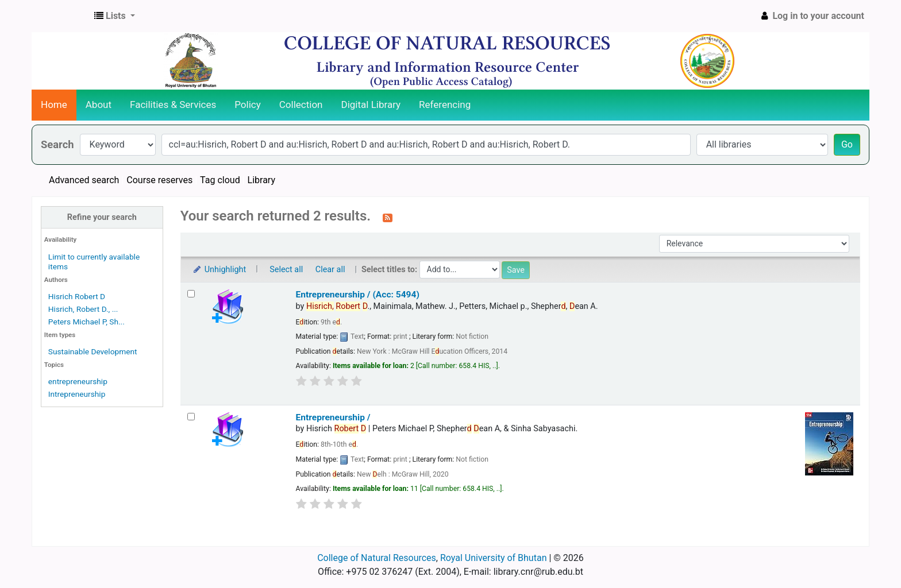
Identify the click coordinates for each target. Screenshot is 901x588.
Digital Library (371, 105)
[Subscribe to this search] (388, 217)
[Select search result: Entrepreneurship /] (191, 417)
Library (261, 180)
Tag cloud (220, 180)
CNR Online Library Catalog (61, 16)
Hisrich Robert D (77, 296)
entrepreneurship (78, 381)
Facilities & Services (173, 105)
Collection (301, 105)
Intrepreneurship (77, 394)
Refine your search (102, 217)
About (99, 105)
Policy (248, 105)
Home (54, 105)
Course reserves (159, 180)
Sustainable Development (93, 351)
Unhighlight (219, 270)
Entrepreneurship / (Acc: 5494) (358, 295)
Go (847, 144)
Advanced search (84, 180)
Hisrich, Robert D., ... (83, 309)
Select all (286, 270)
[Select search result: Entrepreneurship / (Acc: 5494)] (191, 294)
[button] (115, 16)
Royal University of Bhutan (494, 558)
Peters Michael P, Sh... (86, 322)
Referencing (445, 105)
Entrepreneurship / (333, 417)
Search (57, 144)
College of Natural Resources (377, 558)
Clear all (330, 270)
